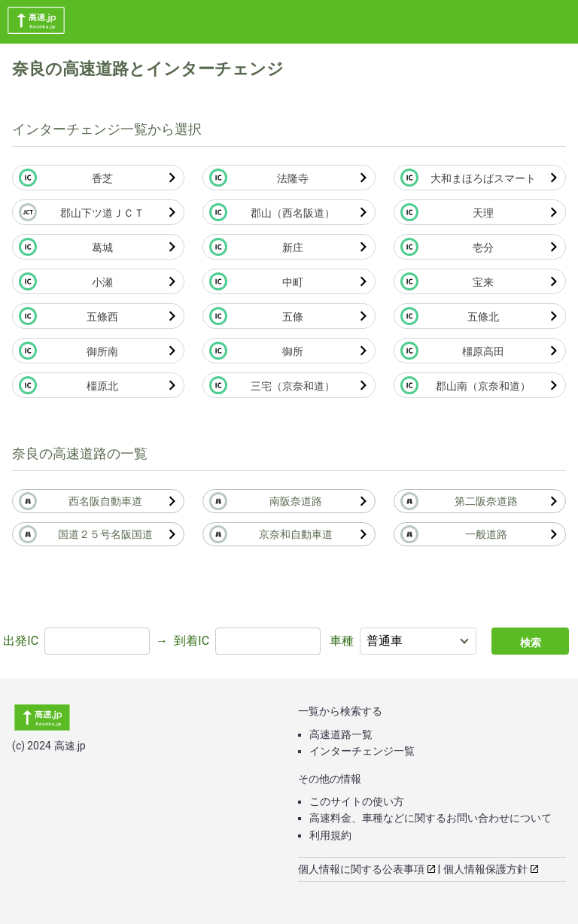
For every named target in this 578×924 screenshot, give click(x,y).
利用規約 (330, 835)
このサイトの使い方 (357, 801)
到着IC (192, 641)
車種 (342, 641)
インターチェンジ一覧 (362, 751)
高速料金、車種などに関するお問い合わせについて (430, 818)
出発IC (21, 641)
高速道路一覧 (341, 734)
